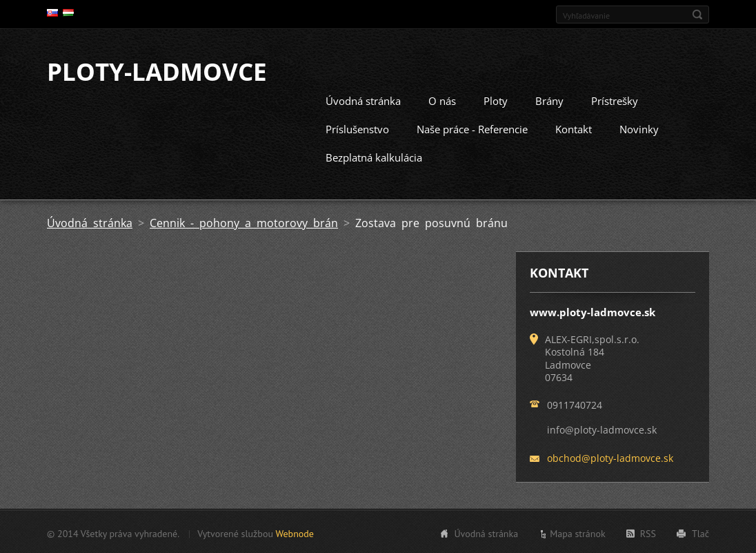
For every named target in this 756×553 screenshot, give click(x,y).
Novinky (639, 128)
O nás (442, 99)
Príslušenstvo (357, 128)
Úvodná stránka (363, 99)
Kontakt (574, 128)
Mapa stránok (578, 532)
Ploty (496, 99)
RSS (648, 532)
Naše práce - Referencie (472, 128)
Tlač (700, 532)
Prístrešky (615, 99)
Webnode (294, 532)
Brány (549, 99)
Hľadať (697, 14)
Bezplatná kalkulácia (374, 156)
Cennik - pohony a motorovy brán (244, 222)
